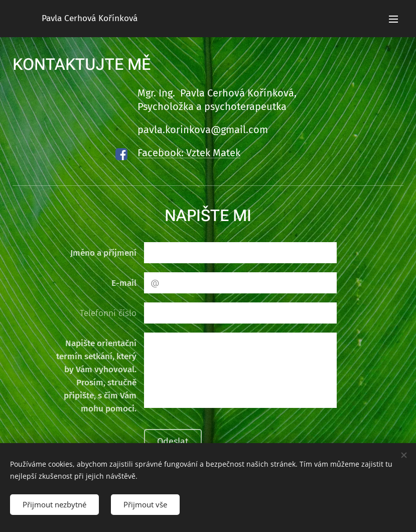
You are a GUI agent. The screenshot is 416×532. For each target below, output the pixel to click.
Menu (393, 19)
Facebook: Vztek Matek (189, 153)
